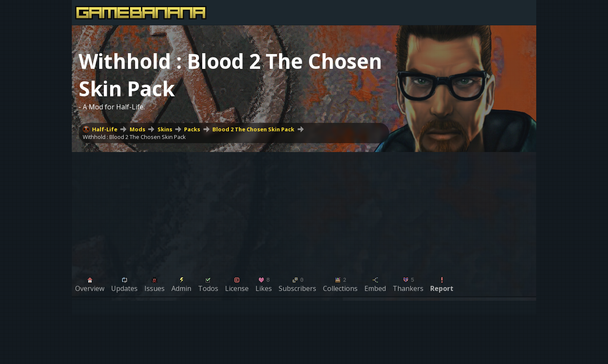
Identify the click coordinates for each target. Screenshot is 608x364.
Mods (137, 129)
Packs (192, 129)
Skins (165, 129)
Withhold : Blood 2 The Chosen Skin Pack (134, 137)
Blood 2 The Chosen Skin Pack (253, 129)
